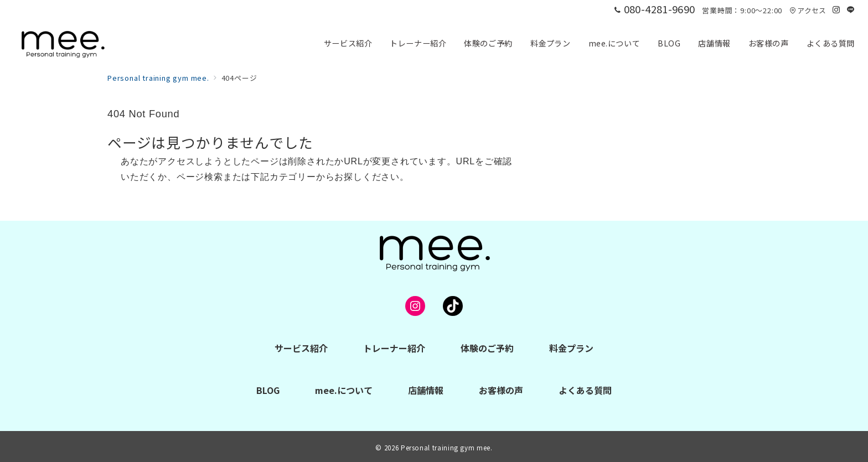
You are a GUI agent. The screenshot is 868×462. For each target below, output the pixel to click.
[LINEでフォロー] (851, 10)
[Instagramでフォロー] (836, 10)
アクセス (808, 10)
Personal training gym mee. (447, 448)
